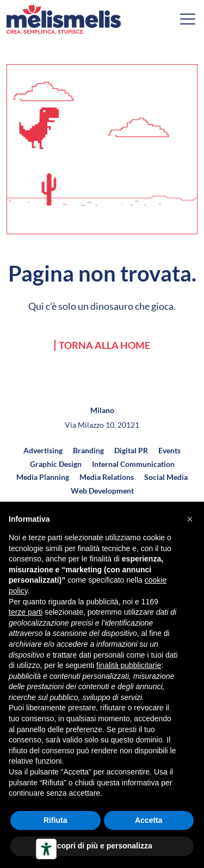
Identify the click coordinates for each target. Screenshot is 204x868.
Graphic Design (56, 464)
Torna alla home (104, 345)
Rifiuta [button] (55, 820)
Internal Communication (133, 464)
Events (169, 450)
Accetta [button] (149, 820)
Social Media (166, 477)
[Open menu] (188, 19)
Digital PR (131, 450)
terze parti (26, 612)
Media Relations (107, 477)
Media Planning (43, 477)
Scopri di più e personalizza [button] (102, 846)
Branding (88, 450)
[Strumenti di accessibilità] (46, 849)
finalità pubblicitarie (129, 665)
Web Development (102, 491)
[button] (190, 519)
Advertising (43, 450)
